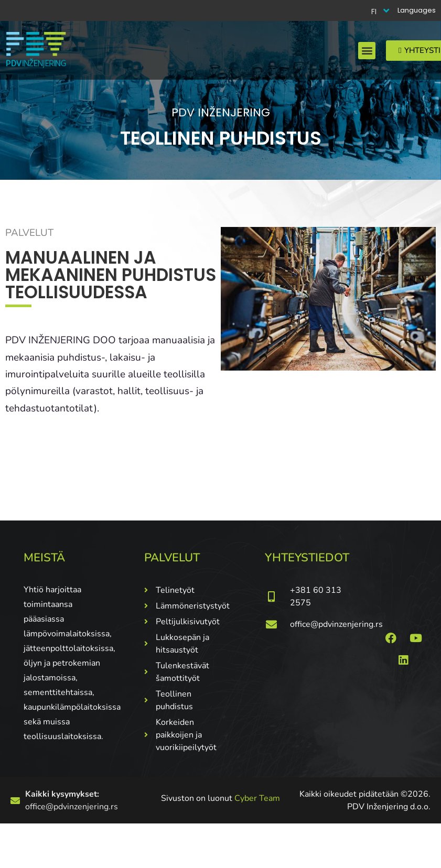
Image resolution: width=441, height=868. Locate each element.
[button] (367, 51)
